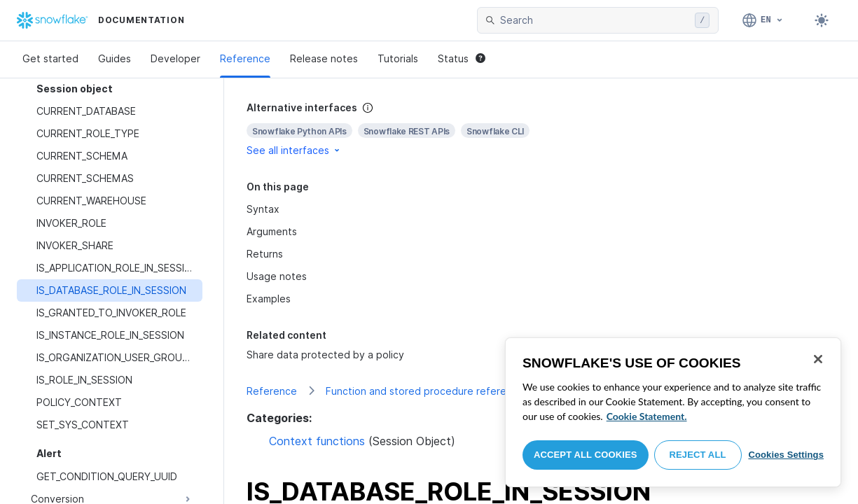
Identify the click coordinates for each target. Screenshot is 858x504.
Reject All (698, 455)
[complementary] (541, 129)
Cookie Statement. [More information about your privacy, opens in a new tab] (647, 416)
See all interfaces (294, 150)
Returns (265, 254)
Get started (50, 58)
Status (462, 58)
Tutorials (398, 58)
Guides (115, 58)
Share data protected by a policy (325, 355)
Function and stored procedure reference (425, 391)
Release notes (324, 58)
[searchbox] (595, 20)
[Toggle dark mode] (822, 20)
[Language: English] (763, 20)
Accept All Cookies (586, 455)
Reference (245, 58)
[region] (673, 412)
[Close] (818, 359)
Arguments (272, 231)
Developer (175, 58)
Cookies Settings (786, 455)
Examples (269, 299)
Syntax (263, 209)
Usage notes (277, 276)
